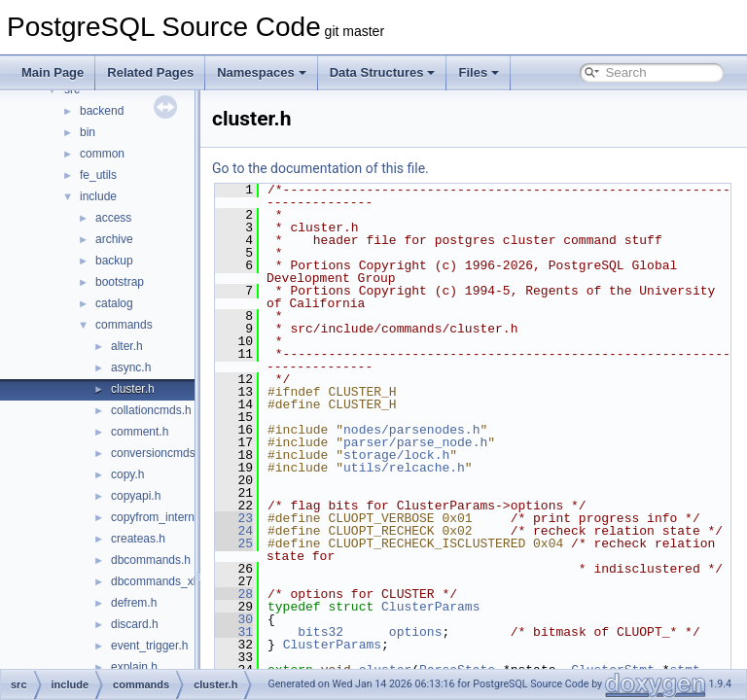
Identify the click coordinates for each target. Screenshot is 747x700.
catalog (114, 303)
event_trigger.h (149, 646)
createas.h (138, 539)
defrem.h (134, 603)
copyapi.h (136, 496)
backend (102, 111)
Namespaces (262, 72)
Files (479, 72)
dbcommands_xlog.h (165, 581)
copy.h (127, 474)
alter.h (127, 346)
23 (283, 518)
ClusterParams (479, 645)
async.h (131, 367)
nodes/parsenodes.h (460, 430)
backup (114, 261)
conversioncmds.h (158, 453)
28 (283, 632)
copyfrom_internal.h (162, 517)
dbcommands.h (151, 560)
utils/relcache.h (453, 468)
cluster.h (133, 389)
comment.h (140, 432)
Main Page (53, 72)
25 (283, 569)
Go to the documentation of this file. (369, 168)
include (98, 196)
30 (283, 657)
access (113, 218)
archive (114, 239)
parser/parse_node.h (464, 442)
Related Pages (150, 72)
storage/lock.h (445, 455)
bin (88, 132)
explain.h (134, 667)
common (102, 154)
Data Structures (383, 72)
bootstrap (120, 282)
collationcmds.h (151, 410)
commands (124, 325)
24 (283, 543)
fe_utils (98, 175)
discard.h (135, 624)
